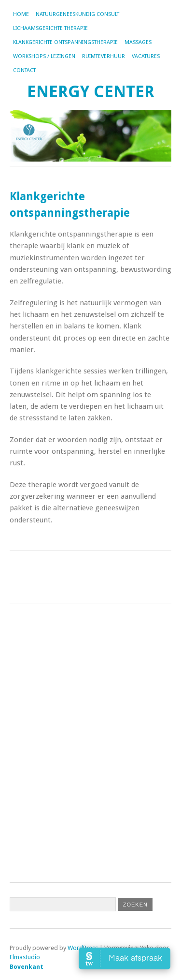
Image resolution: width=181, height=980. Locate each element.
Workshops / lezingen (44, 56)
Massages (138, 42)
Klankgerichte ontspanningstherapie (65, 42)
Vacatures (146, 56)
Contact (24, 70)
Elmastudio (25, 957)
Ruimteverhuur (104, 56)
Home (21, 14)
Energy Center (91, 92)
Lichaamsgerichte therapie (50, 28)
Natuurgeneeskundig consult (77, 14)
